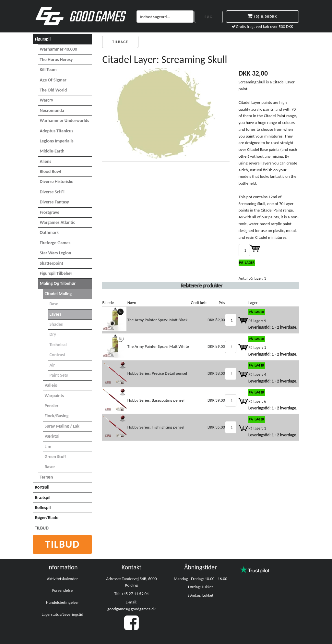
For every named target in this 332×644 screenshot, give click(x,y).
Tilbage (120, 42)
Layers (55, 314)
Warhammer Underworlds (64, 121)
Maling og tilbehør (58, 283)
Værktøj (52, 436)
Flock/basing (56, 416)
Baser (50, 467)
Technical (58, 345)
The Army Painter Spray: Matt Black (158, 320)
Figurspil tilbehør (56, 273)
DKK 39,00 (216, 400)
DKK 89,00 (216, 320)
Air (52, 365)
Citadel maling (58, 294)
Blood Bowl (50, 171)
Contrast (57, 355)
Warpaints (54, 396)
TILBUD (41, 528)
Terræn (46, 477)
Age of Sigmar (53, 80)
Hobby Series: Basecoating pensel (156, 400)
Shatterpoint (51, 263)
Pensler (51, 406)
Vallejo (51, 385)
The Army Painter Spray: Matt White (158, 346)
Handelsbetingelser (62, 602)
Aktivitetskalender (63, 579)
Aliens (45, 161)
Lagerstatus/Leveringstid (62, 614)
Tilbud (62, 544)
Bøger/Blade (47, 518)
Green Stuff (55, 457)
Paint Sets (59, 375)
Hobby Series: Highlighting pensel (156, 427)
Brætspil (42, 498)
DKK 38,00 (216, 373)
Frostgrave (49, 212)
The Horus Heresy (56, 60)
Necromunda (52, 110)
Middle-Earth (52, 151)
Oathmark (49, 232)
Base (54, 304)
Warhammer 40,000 (58, 49)
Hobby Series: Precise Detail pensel (157, 373)
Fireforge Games (55, 243)
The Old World (53, 90)
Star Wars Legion (55, 253)
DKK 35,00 (216, 427)
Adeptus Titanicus (56, 131)
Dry (53, 334)
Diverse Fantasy (54, 202)
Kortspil (42, 487)
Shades (56, 324)
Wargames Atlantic (57, 222)
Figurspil (43, 39)
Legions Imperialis (56, 141)
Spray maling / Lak (62, 426)
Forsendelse (62, 590)
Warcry (46, 100)
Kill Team (48, 70)
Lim (48, 447)
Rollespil (43, 508)
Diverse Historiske (56, 182)
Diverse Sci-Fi (52, 192)
